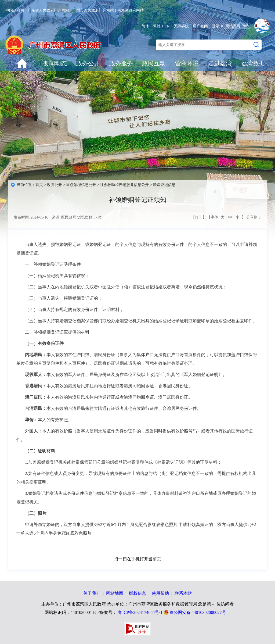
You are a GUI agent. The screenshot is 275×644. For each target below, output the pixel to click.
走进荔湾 (220, 63)
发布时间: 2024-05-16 (31, 217)
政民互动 (154, 63)
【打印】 (199, 217)
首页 (39, 185)
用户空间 (200, 26)
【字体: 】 (226, 217)
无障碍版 (181, 26)
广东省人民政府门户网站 (48, 10)
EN (167, 26)
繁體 (157, 26)
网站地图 (115, 593)
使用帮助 (160, 593)
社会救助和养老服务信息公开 (124, 185)
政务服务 (121, 63)
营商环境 (187, 63)
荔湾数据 (253, 63)
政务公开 (88, 63)
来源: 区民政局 (64, 217)
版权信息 (137, 593)
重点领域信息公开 (81, 185)
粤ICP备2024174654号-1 (140, 612)
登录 (216, 26)
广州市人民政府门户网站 (93, 10)
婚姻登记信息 (164, 185)
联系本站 (183, 593)
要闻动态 (55, 63)
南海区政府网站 (131, 10)
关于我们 (92, 593)
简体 (145, 26)
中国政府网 (15, 10)
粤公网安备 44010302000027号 (198, 612)
